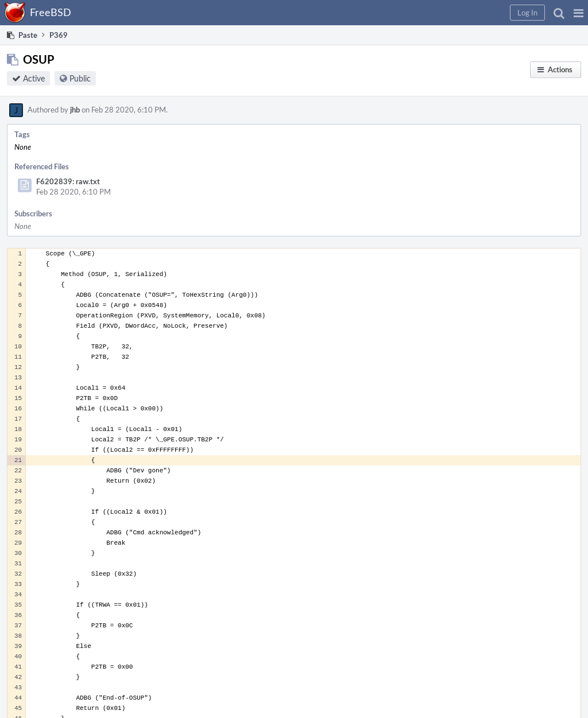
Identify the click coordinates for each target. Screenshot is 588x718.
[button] (579, 13)
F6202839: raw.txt (68, 181)
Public (80, 78)
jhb (75, 110)
